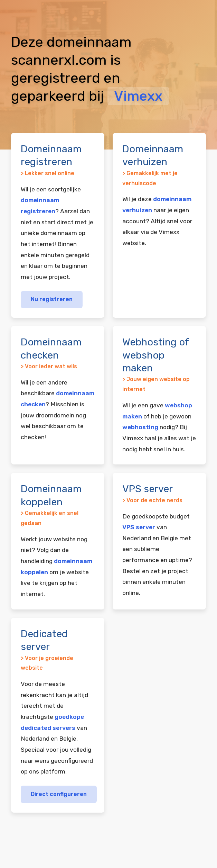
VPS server (139, 527)
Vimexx (138, 96)
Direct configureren (59, 794)
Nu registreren (52, 299)
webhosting (140, 427)
